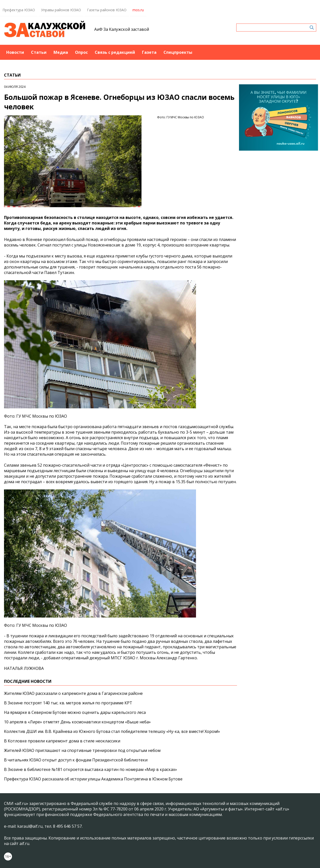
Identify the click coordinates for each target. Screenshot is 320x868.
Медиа (61, 52)
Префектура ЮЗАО (19, 10)
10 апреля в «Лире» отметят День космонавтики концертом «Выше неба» (77, 722)
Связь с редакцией (115, 52)
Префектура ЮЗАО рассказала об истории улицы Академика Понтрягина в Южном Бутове (93, 779)
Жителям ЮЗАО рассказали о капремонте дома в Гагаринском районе (73, 693)
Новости (15, 52)
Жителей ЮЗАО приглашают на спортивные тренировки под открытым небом (82, 750)
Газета (149, 52)
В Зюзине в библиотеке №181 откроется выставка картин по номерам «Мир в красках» (90, 769)
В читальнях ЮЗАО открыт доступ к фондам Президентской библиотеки (76, 760)
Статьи (39, 52)
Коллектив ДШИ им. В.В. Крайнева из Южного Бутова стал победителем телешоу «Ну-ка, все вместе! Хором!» (112, 731)
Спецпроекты (178, 52)
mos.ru (138, 10)
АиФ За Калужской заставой (122, 29)
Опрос (81, 52)
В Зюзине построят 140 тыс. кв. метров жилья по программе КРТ (68, 703)
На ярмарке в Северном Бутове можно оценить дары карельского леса (75, 712)
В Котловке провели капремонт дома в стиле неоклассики (62, 741)
